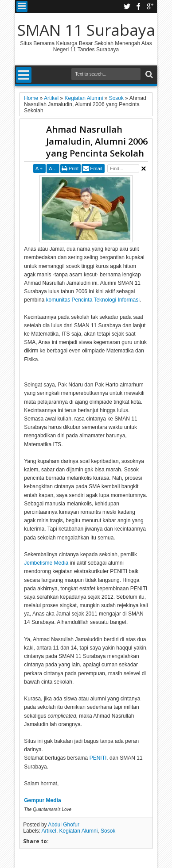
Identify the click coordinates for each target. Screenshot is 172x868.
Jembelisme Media (46, 563)
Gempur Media (42, 800)
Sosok (108, 831)
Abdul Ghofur (64, 825)
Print (74, 168)
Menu (22, 6)
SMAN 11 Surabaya (86, 30)
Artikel (49, 831)
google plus (150, 6)
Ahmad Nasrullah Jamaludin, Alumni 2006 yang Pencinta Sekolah (97, 141)
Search (148, 75)
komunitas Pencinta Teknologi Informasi (93, 300)
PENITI (98, 758)
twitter (127, 6)
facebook (138, 6)
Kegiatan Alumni (79, 831)
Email (96, 168)
